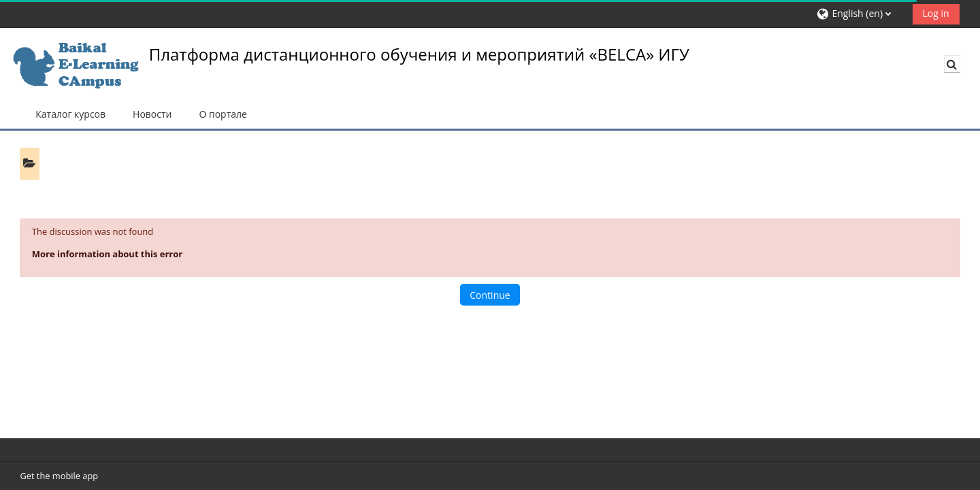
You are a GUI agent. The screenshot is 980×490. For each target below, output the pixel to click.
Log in (936, 13)
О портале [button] (223, 114)
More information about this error (107, 254)
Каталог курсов (70, 114)
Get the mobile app (59, 476)
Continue (490, 295)
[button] (860, 14)
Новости (152, 114)
